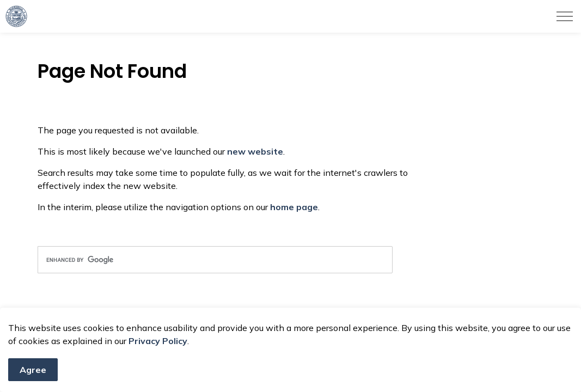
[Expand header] (565, 16)
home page (294, 207)
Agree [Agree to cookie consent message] (33, 370)
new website (255, 151)
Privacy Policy (158, 341)
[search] (215, 260)
